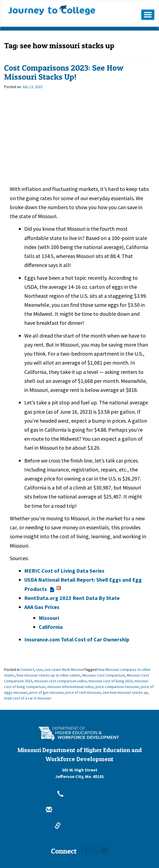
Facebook (86, 850)
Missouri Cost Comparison (104, 675)
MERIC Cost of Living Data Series (64, 571)
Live (39, 669)
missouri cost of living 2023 (110, 681)
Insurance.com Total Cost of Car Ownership (77, 639)
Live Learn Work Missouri (64, 669)
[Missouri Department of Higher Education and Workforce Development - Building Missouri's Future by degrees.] (80, 734)
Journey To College (52, 10)
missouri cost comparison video (60, 681)
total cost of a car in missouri (28, 698)
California (51, 627)
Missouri (49, 618)
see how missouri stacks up (125, 692)
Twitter (95, 850)
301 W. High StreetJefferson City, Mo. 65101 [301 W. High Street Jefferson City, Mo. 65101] (79, 773)
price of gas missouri (46, 692)
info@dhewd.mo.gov (80, 810)
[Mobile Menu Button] (148, 15)
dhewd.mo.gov (80, 826)
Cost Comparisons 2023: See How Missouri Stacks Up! (64, 72)
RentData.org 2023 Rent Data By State (72, 598)
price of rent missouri (83, 692)
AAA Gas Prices (42, 607)
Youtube (105, 850)
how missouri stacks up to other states (49, 675)
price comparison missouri (117, 687)
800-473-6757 (80, 794)
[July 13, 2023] (32, 87)
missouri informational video (70, 687)
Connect (27, 669)
